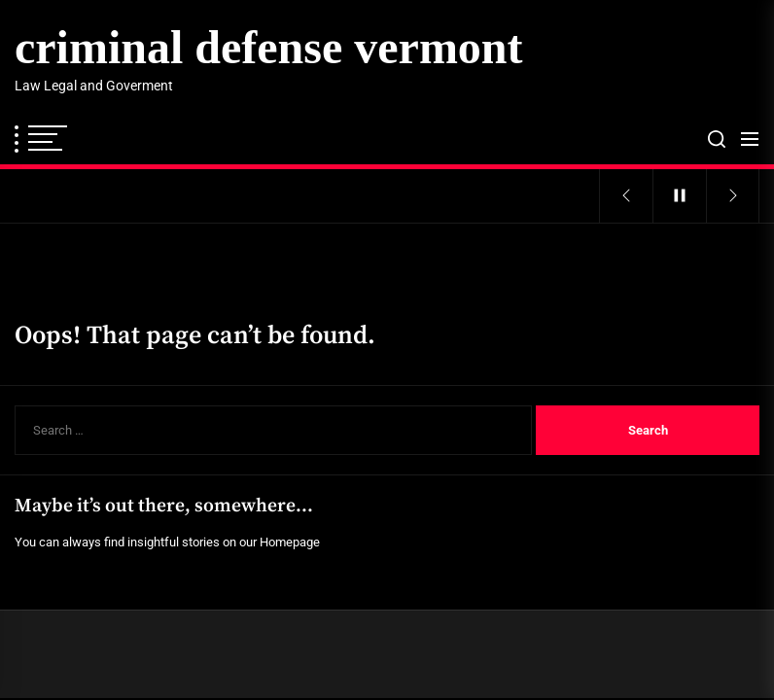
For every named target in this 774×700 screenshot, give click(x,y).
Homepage (290, 542)
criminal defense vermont (269, 47)
